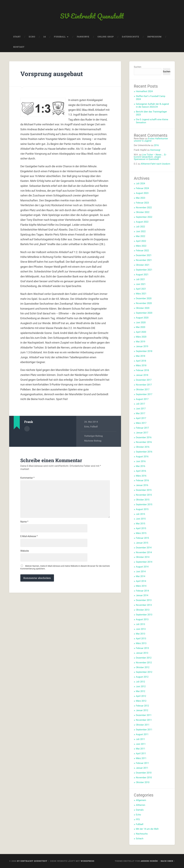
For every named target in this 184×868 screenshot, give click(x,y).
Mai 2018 (141, 356)
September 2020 (144, 313)
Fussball (60, 37)
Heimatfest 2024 (144, 91)
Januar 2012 (142, 710)
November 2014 (144, 552)
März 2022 (141, 246)
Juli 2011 (140, 739)
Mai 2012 (141, 691)
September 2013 (144, 615)
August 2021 (142, 275)
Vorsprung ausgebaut (52, 74)
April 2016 (141, 471)
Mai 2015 (141, 524)
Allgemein (141, 800)
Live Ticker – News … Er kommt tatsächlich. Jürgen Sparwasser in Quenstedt (150, 157)
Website (25, 551)
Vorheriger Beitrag (94, 436)
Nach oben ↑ (168, 861)
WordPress (87, 861)
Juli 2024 (140, 183)
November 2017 (144, 385)
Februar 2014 (142, 591)
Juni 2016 (141, 461)
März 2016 (141, 476)
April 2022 (141, 241)
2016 (156, 145)
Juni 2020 (141, 322)
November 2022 (144, 208)
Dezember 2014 (144, 548)
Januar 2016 (142, 485)
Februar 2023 (142, 203)
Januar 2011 (142, 768)
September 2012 (144, 672)
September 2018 (144, 351)
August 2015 (142, 509)
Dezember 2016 (144, 437)
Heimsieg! (155, 150)
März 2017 (141, 423)
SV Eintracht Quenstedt (92, 16)
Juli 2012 (140, 682)
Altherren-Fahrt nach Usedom (155, 164)
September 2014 (144, 562)
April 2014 (141, 581)
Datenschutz (131, 37)
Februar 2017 (142, 428)
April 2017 (141, 418)
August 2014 (142, 567)
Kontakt (19, 47)
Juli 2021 (140, 279)
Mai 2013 (141, 634)
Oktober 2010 (143, 782)
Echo (32, 37)
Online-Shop (106, 37)
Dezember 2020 (144, 298)
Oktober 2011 (143, 725)
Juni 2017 (141, 409)
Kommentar (27, 478)
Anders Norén (149, 861)
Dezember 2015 (144, 490)
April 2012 (141, 696)
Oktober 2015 (143, 500)
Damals (140, 810)
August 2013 (142, 619)
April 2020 (141, 332)
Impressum (154, 37)
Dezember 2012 (144, 658)
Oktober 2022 (143, 212)
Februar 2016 (142, 480)
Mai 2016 (141, 466)
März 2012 (141, 701)
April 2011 (141, 753)
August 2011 (142, 734)
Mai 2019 (141, 342)
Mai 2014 (141, 576)
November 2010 (144, 778)
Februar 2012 (142, 706)
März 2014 (141, 586)
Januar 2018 (142, 375)
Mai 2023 (141, 198)
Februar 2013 (142, 648)
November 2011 (144, 720)
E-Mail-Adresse (29, 536)
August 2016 (142, 457)
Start (17, 37)
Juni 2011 (141, 744)
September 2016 (144, 452)
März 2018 (141, 365)
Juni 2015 (141, 519)
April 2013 (141, 639)
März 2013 (141, 643)
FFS (138, 819)
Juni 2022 (141, 231)
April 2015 (141, 528)
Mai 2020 (141, 327)
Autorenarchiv (27, 429)
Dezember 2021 (144, 255)
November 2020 (144, 303)
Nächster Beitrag (93, 441)
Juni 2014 (141, 572)
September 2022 (144, 217)
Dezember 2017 (144, 380)
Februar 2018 (142, 370)
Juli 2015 (140, 514)
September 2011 (144, 730)
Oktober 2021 (143, 265)
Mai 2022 (141, 236)
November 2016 (144, 442)
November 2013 (144, 605)
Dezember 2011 (144, 715)
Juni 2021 (141, 284)
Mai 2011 (141, 749)
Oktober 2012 (143, 667)
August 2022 (142, 222)
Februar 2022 (142, 251)
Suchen (138, 67)
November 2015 (144, 495)
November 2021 (144, 260)
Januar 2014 (142, 595)
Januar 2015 (142, 543)
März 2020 (141, 337)
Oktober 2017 (143, 390)
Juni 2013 (141, 629)
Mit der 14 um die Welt (147, 829)
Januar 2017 (142, 433)
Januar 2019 (142, 346)
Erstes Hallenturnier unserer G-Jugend (151, 140)
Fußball (94, 427)
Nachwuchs (142, 834)
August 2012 (142, 677)
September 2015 (144, 504)
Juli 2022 (140, 227)
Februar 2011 (142, 763)
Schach (140, 839)
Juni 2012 (141, 686)
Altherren (141, 805)
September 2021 (144, 270)
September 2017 (144, 394)
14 (45, 37)
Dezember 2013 (144, 600)
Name (24, 522)
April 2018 (141, 361)
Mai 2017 (141, 413)
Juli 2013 (140, 624)
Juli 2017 (140, 404)
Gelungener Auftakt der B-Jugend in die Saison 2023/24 (152, 105)
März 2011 (141, 758)
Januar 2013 (142, 653)
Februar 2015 (142, 538)
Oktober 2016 (143, 447)
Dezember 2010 (144, 773)
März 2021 (141, 294)
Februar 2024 (142, 188)
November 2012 (144, 663)
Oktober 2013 (143, 610)
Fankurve (83, 37)
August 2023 (142, 193)
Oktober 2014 (143, 557)
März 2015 (141, 533)
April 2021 (141, 289)
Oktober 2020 (143, 308)
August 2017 (142, 399)
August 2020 (142, 318)
